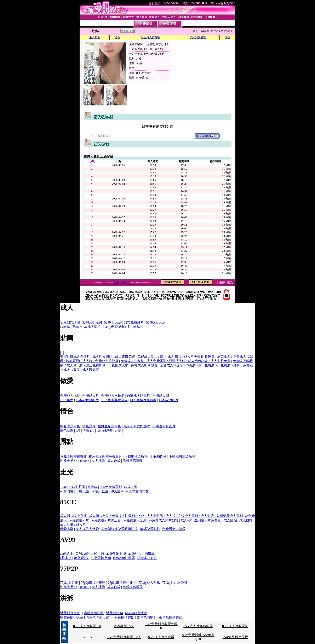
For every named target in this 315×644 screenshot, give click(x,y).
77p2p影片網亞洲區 (122, 583)
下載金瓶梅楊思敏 (73, 456)
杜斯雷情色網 (101, 558)
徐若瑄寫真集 (70, 426)
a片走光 (66, 558)
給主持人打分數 (151, 37)
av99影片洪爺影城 (141, 554)
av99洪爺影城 (116, 554)
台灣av (93, 487)
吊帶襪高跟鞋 (133, 461)
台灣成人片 (91, 396)
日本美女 (67, 400)
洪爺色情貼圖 (94, 613)
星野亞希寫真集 (109, 426)
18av (63, 487)
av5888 (84, 461)
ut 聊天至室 (100, 491)
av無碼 (65, 327)
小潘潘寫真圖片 (164, 426)
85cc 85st (87, 637)
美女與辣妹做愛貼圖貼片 (119, 529)
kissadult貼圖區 (124, 558)
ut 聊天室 (83, 491)
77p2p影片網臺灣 (175, 583)
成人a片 (186, 520)
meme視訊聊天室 (109, 431)
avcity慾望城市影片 (117, 327)
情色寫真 (89, 426)
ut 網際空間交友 (137, 491)
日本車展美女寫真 (114, 400)
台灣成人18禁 (70, 396)
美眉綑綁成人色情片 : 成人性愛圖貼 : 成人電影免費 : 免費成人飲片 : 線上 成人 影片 (121, 357)
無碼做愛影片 (150, 529)
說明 (227, 37)
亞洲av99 (82, 554)
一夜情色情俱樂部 (169, 617)
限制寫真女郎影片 (137, 426)
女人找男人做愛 (87, 529)
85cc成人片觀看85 (235, 626)
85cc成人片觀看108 (87, 626)
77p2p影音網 (69, 583)
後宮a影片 (81, 558)
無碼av (138, 327)
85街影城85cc (124, 626)
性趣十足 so (69, 461)
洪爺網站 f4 (114, 613)
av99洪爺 (98, 554)
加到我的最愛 (198, 37)
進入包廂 (95, 37)
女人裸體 (98, 461)
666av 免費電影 (111, 487)
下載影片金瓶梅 (136, 456)
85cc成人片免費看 (161, 637)
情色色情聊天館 (97, 617)
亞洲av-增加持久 (122, 283)
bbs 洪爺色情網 (136, 613)
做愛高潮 (67, 529)
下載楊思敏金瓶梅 (182, 456)
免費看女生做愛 (174, 529)
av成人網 (131, 487)
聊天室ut (117, 491)
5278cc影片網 (92, 322)
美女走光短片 (147, 558)
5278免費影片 (134, 322)
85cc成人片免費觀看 (198, 626)
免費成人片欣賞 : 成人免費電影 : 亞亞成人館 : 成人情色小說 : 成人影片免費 (176, 361)
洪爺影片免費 (70, 613)
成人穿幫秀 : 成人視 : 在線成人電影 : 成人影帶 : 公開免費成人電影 (195, 516)
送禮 (117, 37)
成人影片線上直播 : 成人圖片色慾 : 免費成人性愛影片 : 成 (102, 516)
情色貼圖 (67, 431)
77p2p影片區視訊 (93, 583)
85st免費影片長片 (235, 637)
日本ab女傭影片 (87, 400)
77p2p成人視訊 (149, 583)
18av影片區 (77, 487)
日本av (77, 327)
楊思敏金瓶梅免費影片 (105, 456)
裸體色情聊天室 (72, 617)
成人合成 (114, 461)
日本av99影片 (169, 400)
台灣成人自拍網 (113, 396)
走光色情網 (145, 617)
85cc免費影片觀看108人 (124, 637)
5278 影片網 (113, 322)
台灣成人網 (161, 396)
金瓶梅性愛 (158, 456)
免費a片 (89, 431)
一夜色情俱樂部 (123, 617)
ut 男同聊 (67, 491)
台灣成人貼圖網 (138, 396)
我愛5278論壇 (70, 322)
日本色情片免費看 (143, 400)
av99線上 (67, 554)
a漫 (78, 431)
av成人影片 (93, 327)
